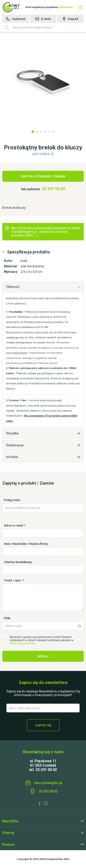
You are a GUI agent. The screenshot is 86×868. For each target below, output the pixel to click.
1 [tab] (33, 132)
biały (24, 261)
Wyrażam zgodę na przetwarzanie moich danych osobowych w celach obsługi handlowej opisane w (42, 640)
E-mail (46, 19)
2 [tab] (37, 132)
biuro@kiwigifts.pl (48, 783)
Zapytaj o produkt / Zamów (43, 176)
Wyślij (43, 656)
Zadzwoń (19, 19)
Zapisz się (43, 725)
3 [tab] (41, 132)
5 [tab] (49, 132)
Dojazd (73, 19)
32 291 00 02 (53, 189)
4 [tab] (45, 132)
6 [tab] (53, 132)
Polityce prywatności (23, 643)
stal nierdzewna (32, 266)
